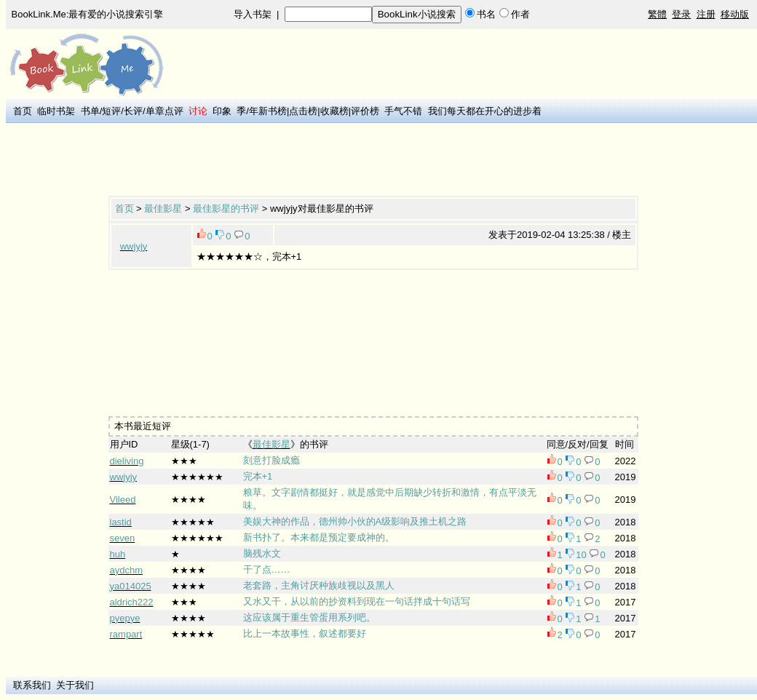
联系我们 (32, 685)
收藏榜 (334, 111)
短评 (111, 111)
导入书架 (253, 14)
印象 (222, 111)
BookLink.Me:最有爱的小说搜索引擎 (88, 14)
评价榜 (365, 111)
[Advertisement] (373, 161)
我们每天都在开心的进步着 (485, 111)
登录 (681, 14)
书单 (90, 111)
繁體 (657, 14)
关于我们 (75, 685)
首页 (23, 111)
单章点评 (165, 111)
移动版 (735, 14)
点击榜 (303, 111)
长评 (133, 111)
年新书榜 (268, 111)
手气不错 (403, 111)
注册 (706, 14)
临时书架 (56, 111)
